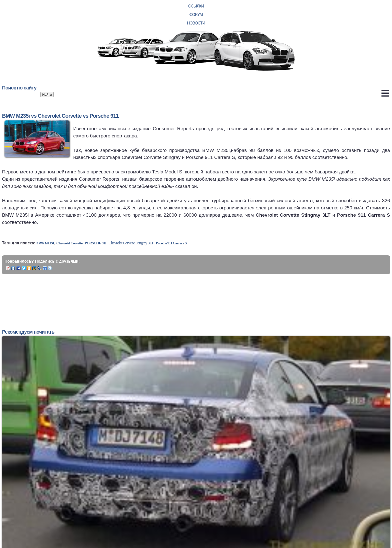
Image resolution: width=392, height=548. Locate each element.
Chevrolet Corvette (69, 243)
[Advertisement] (103, 296)
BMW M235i (45, 243)
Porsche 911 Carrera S (171, 243)
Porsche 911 (96, 243)
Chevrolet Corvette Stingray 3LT (131, 243)
